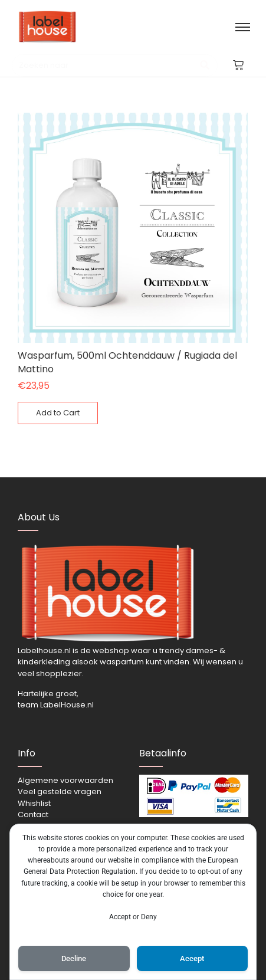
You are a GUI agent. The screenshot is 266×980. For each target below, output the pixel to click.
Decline (74, 958)
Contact (33, 815)
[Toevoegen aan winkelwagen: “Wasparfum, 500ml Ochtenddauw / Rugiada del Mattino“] (58, 413)
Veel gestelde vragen (60, 791)
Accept (192, 958)
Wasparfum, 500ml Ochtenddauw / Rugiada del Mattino (127, 362)
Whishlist (34, 803)
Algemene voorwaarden (65, 780)
